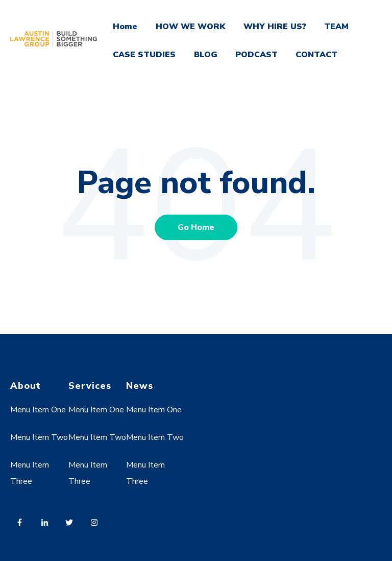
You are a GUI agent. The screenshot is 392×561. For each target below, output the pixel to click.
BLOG (206, 55)
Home (125, 27)
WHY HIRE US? (275, 27)
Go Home (196, 227)
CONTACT (316, 55)
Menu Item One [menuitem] (38, 410)
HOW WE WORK (191, 27)
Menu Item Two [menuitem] (39, 437)
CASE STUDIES (144, 55)
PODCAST (256, 55)
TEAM (336, 27)
